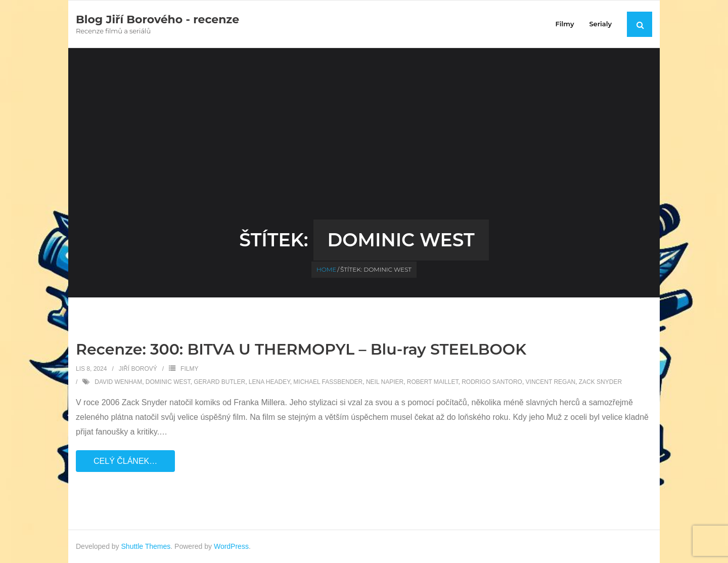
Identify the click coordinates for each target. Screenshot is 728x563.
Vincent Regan (551, 382)
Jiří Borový (138, 369)
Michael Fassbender (328, 382)
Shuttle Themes (146, 546)
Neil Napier (385, 382)
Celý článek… (125, 461)
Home (326, 269)
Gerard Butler (219, 382)
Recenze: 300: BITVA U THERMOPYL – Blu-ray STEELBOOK (301, 349)
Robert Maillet (433, 382)
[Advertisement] (364, 144)
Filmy (189, 369)
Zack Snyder (600, 382)
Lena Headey (269, 382)
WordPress (231, 546)
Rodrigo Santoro (492, 382)
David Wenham (118, 382)
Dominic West (168, 382)
